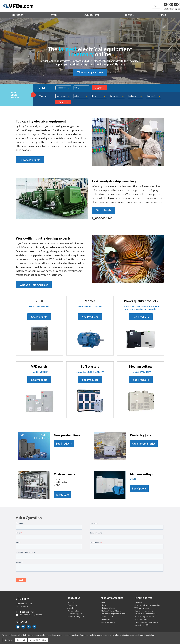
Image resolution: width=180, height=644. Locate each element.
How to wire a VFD (142, 619)
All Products (19, 15)
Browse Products (30, 160)
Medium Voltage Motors (111, 611)
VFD (103, 602)
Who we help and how (90, 72)
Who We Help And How (34, 285)
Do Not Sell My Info (76, 616)
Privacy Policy (73, 611)
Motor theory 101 (142, 625)
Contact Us (72, 605)
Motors (142, 479)
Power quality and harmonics (146, 622)
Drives (133, 479)
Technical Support (75, 614)
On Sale (130, 15)
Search (99, 88)
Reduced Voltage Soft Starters (113, 614)
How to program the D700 (145, 616)
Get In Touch (103, 210)
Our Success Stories (144, 444)
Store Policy (72, 608)
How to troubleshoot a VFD (146, 614)
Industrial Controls (108, 622)
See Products (39, 317)
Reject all (21, 640)
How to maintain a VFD (144, 611)
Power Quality (107, 616)
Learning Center (92, 15)
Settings (8, 640)
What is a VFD (140, 602)
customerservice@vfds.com (31, 615)
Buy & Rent (63, 495)
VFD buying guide (142, 608)
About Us (71, 602)
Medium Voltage (108, 608)
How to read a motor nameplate (147, 605)
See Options (139, 488)
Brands (55, 15)
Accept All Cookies (38, 640)
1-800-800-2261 (27, 612)
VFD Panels (106, 619)
